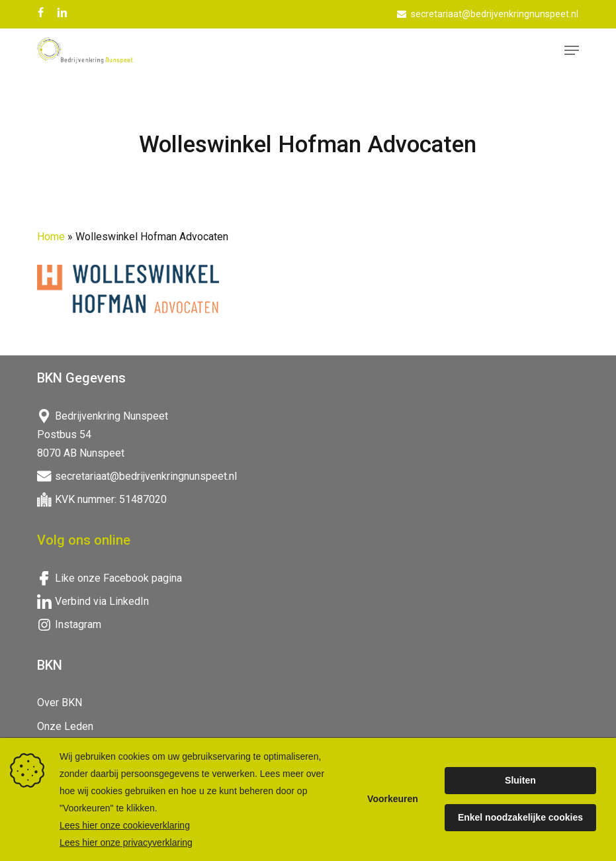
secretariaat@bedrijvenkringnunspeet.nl (146, 476)
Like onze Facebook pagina (118, 578)
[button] (572, 50)
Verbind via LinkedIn (102, 601)
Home (51, 237)
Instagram (78, 624)
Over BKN (60, 702)
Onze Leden (65, 726)
